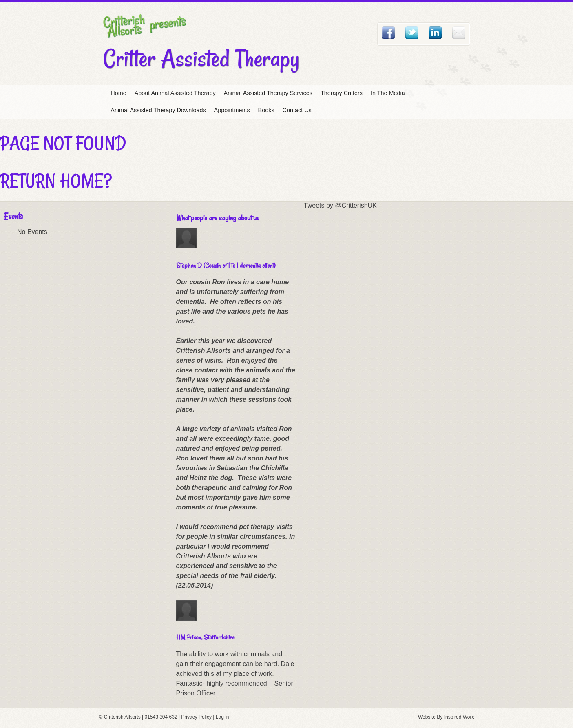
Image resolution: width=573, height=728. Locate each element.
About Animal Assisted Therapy (175, 93)
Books (266, 110)
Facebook (388, 33)
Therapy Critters (342, 93)
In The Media (388, 93)
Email (459, 33)
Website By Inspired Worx (446, 717)
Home (118, 93)
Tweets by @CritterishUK (340, 205)
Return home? (56, 181)
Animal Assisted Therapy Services (268, 93)
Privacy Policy (196, 717)
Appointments (232, 110)
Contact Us (297, 110)
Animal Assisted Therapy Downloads (158, 110)
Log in (222, 717)
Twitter (412, 33)
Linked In (435, 33)
